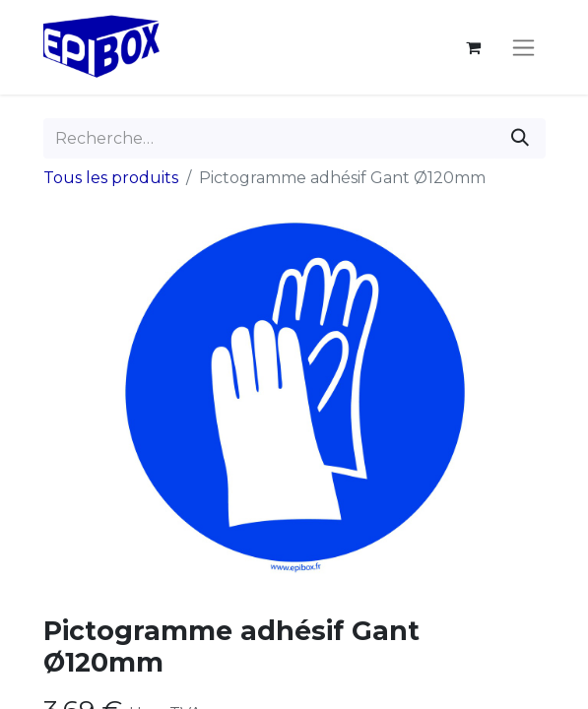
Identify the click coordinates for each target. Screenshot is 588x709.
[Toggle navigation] (523, 47)
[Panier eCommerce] (474, 47)
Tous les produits (111, 178)
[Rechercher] (520, 138)
